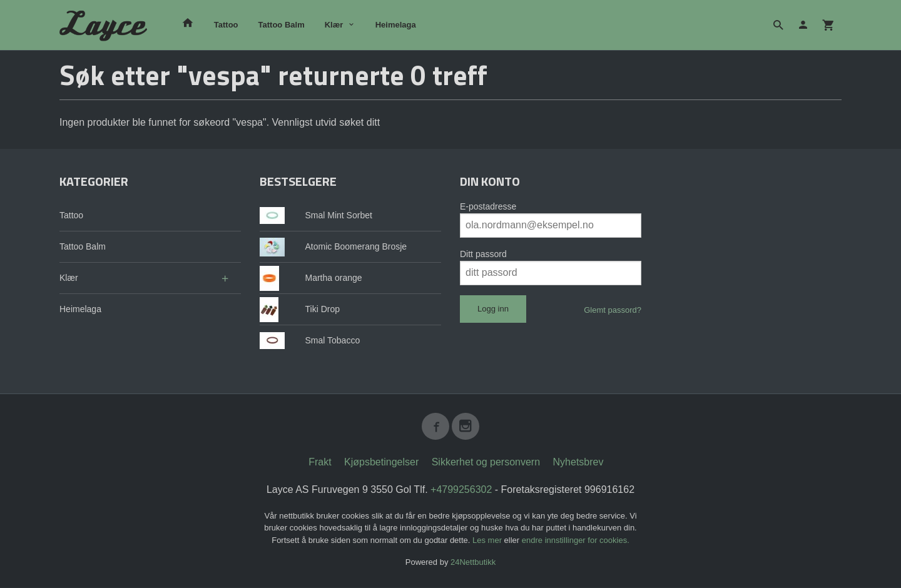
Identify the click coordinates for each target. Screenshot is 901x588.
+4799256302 (461, 490)
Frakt (320, 463)
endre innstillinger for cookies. (576, 541)
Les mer (488, 541)
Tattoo (226, 25)
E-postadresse (488, 206)
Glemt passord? (613, 310)
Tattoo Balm (282, 25)
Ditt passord (483, 254)
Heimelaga (396, 25)
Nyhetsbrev (578, 463)
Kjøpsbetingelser (381, 463)
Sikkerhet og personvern (486, 463)
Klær (334, 25)
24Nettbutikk (473, 563)
